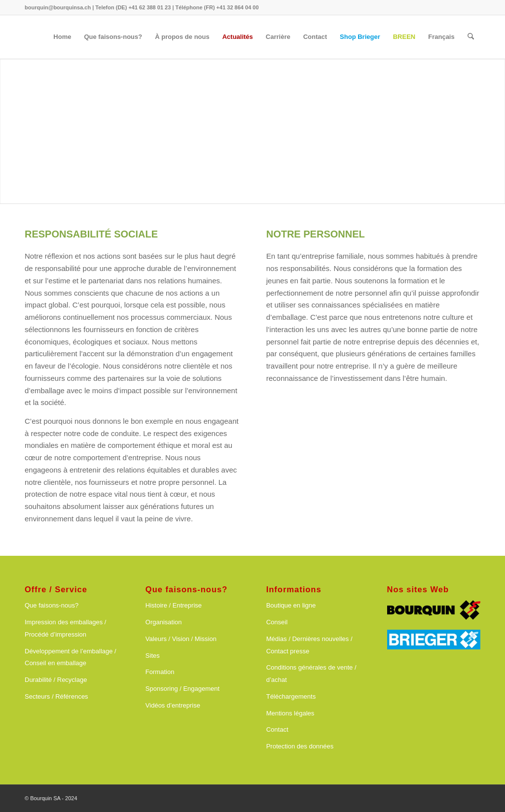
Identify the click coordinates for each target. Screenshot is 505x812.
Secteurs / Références (56, 696)
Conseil (277, 622)
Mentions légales (290, 713)
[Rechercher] (471, 37)
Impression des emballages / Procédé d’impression (65, 628)
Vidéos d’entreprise (173, 705)
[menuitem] (62, 37)
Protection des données (300, 746)
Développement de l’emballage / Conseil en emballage (71, 657)
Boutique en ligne (291, 605)
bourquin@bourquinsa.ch (58, 7)
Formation (160, 672)
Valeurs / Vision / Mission (181, 639)
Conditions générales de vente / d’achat (311, 674)
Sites (153, 656)
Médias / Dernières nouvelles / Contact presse (309, 645)
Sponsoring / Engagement (182, 689)
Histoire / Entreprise (174, 605)
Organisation (164, 622)
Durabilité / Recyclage (56, 680)
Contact (277, 729)
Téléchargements (291, 696)
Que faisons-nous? (52, 605)
